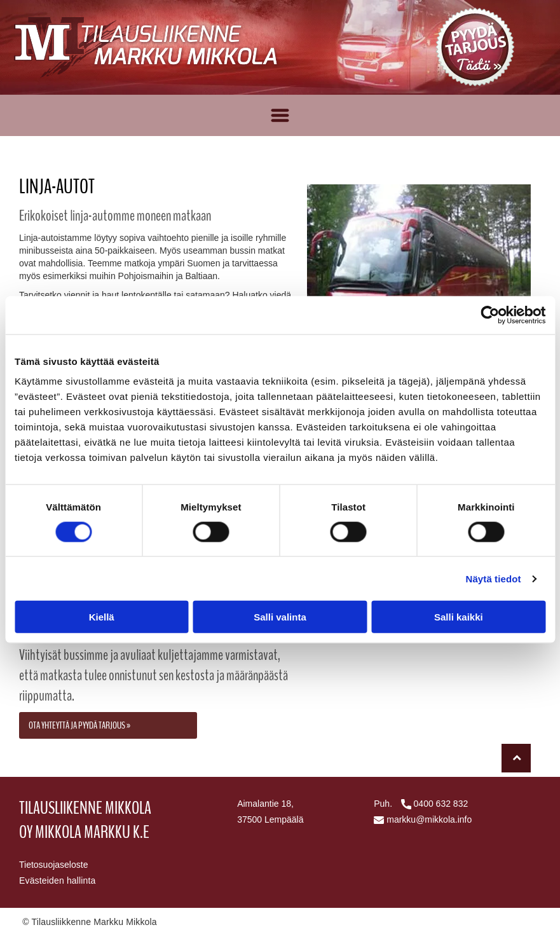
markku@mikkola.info (429, 819)
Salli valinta (280, 617)
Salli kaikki (459, 617)
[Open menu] (280, 115)
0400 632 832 (441, 804)
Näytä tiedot (494, 579)
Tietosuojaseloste (53, 865)
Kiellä (102, 617)
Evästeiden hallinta (58, 881)
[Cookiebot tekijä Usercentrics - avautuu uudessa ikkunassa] (490, 315)
